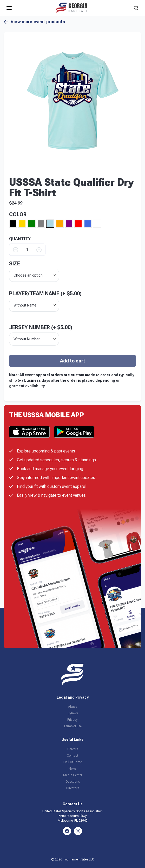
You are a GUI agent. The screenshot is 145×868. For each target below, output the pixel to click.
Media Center (73, 775)
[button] (72, 101)
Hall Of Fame (73, 762)
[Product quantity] (27, 250)
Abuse (72, 707)
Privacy (72, 720)
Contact (72, 756)
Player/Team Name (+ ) (45, 293)
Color (18, 214)
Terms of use (72, 726)
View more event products (34, 22)
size (15, 264)
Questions (73, 782)
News (72, 769)
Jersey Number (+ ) (41, 327)
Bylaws (73, 713)
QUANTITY (20, 239)
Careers (73, 749)
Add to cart (72, 361)
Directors (73, 788)
